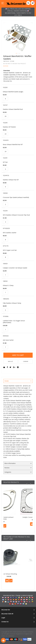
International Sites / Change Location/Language (18, 600)
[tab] (18, 381)
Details (7, 381)
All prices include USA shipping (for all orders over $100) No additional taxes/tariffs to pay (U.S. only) (18, 12)
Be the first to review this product (15, 64)
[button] (7, 37)
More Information (10, 463)
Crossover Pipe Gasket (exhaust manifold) (19, 518)
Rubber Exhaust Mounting (18, 574)
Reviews (7, 468)
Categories (8, 472)
